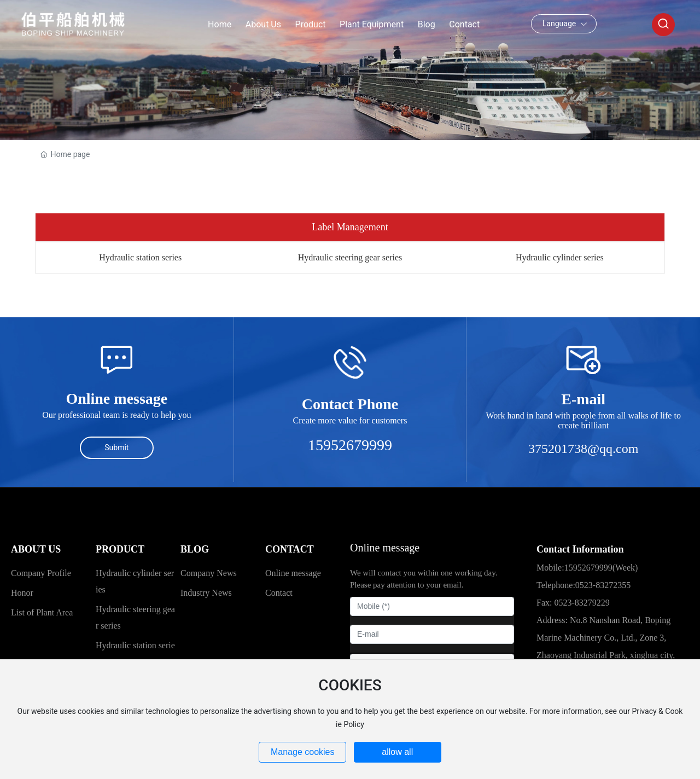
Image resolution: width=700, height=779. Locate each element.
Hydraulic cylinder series (560, 257)
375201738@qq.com (583, 449)
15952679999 (350, 445)
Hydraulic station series (140, 257)
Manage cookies (303, 752)
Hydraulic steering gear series (350, 257)
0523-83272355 (603, 585)
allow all (397, 752)
